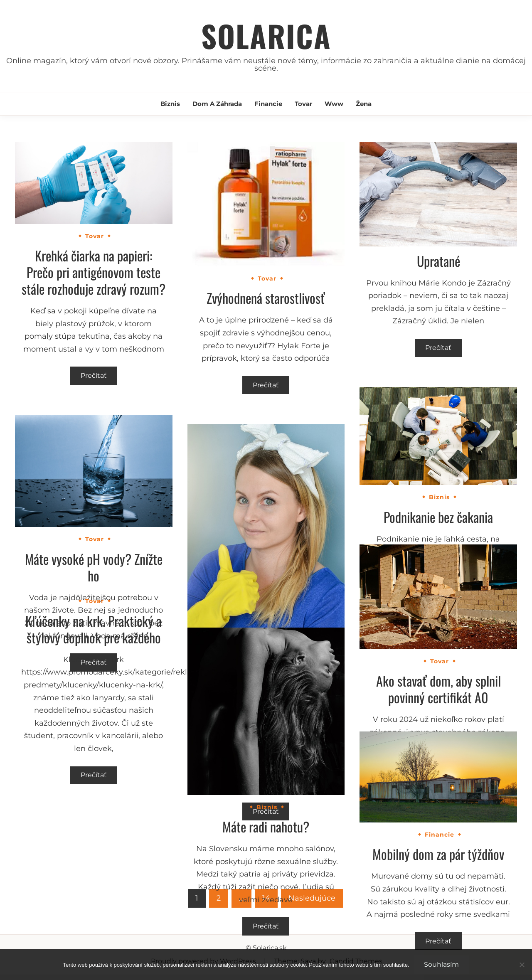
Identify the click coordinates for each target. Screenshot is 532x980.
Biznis (170, 104)
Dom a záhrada (217, 104)
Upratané (438, 261)
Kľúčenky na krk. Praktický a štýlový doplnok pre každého (94, 629)
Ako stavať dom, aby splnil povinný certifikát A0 (438, 689)
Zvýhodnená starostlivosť (266, 298)
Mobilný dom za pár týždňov (438, 854)
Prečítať (94, 376)
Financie (268, 104)
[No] (522, 965)
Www (334, 104)
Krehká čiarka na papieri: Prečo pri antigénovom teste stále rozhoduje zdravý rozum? (94, 272)
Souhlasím (441, 964)
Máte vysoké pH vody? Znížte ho (94, 567)
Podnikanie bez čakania (438, 517)
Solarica (266, 36)
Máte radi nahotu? (266, 826)
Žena (364, 104)
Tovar (303, 104)
